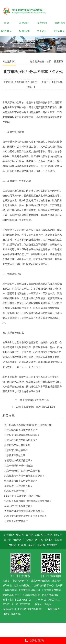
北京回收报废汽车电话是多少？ (21, 440)
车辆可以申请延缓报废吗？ (18, 460)
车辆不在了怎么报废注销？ (18, 506)
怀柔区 (22, 545)
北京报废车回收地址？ (16, 491)
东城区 (58, 540)
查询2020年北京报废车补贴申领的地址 (25, 511)
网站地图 (52, 545)
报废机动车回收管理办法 (17, 445)
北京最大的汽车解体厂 (16, 521)
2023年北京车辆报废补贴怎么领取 (22, 496)
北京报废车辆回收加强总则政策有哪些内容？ (28, 501)
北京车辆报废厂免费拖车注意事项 (22, 471)
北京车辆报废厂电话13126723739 (37, 407)
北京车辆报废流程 (41, 581)
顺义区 (58, 535)
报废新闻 (59, 61)
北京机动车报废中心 (43, 585)
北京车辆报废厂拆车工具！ (37, 400)
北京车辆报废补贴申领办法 (18, 466)
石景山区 (9, 535)
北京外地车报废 (50, 595)
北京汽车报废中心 (12, 595)
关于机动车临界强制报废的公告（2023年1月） (29, 425)
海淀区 (17, 540)
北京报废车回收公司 (15, 455)
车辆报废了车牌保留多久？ (18, 486)
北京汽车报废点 (22, 585)
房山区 (39, 540)
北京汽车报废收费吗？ (16, 450)
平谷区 (41, 545)
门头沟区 (28, 540)
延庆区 (32, 545)
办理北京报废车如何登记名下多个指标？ (26, 516)
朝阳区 (39, 535)
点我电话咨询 (33, 641)
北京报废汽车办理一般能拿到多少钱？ (24, 476)
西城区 (13, 545)
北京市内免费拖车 (51, 590)
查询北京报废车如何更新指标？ (21, 481)
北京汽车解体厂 (21, 581)
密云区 (20, 535)
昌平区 (8, 540)
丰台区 (49, 535)
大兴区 (30, 535)
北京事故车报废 (32, 595)
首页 (49, 61)
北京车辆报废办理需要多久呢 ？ (21, 430)
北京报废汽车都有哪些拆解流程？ (22, 435)
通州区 (49, 540)
